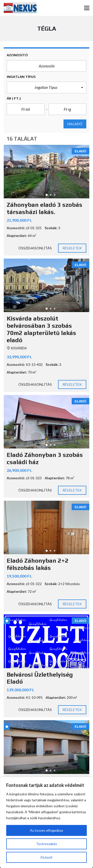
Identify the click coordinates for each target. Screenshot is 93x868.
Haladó (75, 124)
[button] (46, 87)
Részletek (72, 248)
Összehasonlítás (35, 248)
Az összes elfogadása (46, 830)
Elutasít (47, 857)
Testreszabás (46, 844)
